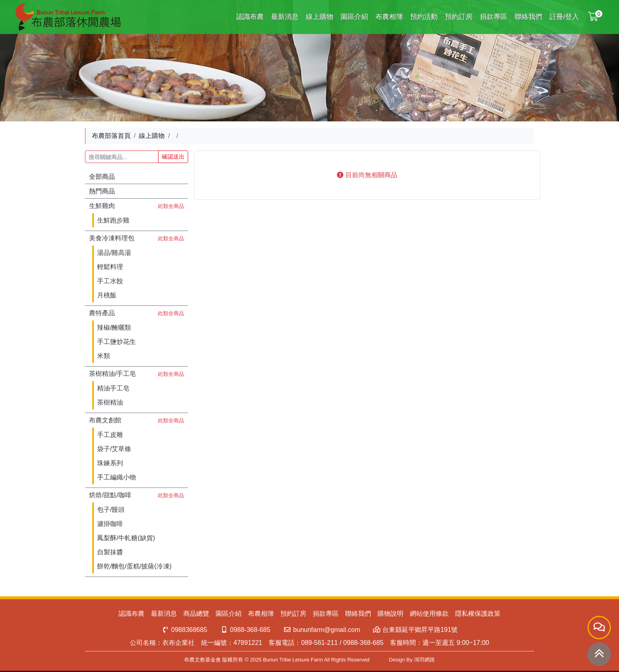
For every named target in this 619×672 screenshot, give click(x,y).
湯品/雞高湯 (114, 253)
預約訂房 (459, 17)
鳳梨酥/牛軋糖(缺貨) (126, 538)
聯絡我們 (528, 17)
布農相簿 (389, 17)
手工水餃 (110, 281)
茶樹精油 (110, 402)
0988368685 (184, 630)
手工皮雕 (110, 435)
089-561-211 (319, 643)
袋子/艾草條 (114, 449)
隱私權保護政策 (478, 614)
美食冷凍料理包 (112, 238)
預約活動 (424, 17)
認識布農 (250, 17)
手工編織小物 (117, 477)
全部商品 (102, 177)
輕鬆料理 (110, 267)
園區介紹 (354, 17)
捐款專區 (494, 17)
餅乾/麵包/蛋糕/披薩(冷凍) (134, 566)
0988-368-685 (245, 630)
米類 (104, 356)
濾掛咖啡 (110, 524)
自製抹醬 (110, 552)
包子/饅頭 (111, 510)
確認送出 (173, 157)
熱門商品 (102, 191)
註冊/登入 (564, 17)
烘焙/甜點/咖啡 (110, 495)
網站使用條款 (429, 614)
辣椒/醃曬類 (114, 328)
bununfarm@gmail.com (322, 630)
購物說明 (390, 614)
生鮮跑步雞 (113, 220)
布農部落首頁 (111, 136)
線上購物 (320, 17)
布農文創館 (105, 420)
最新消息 (285, 17)
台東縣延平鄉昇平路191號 (415, 630)
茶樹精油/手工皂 (112, 374)
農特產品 (102, 313)
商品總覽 (196, 614)
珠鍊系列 (110, 463)
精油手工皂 (113, 388)
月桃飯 (107, 295)
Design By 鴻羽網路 (412, 660)
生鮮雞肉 (102, 206)
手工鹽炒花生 (117, 342)
